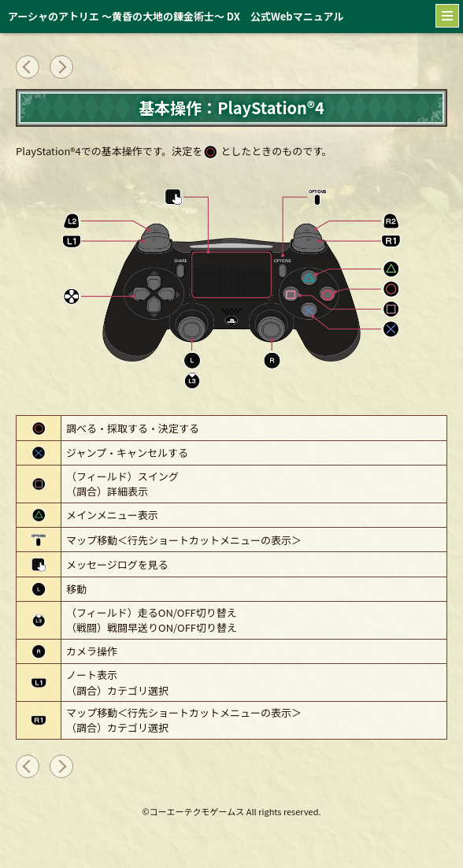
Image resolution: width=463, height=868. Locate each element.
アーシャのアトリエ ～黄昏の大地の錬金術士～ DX (176, 16)
